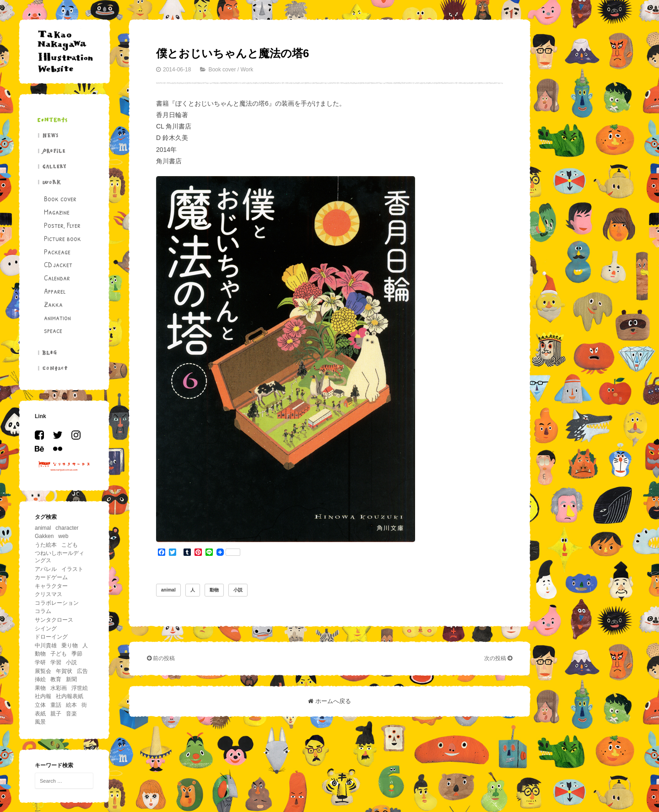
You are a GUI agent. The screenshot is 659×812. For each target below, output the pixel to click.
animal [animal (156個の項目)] (43, 528)
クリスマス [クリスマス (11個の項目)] (49, 594)
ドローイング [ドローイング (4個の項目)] (51, 637)
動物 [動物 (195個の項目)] (40, 654)
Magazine (57, 212)
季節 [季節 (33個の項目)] (77, 654)
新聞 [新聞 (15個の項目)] (71, 679)
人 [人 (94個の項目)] (85, 645)
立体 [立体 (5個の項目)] (40, 705)
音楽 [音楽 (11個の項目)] (71, 714)
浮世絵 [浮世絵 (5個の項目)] (80, 688)
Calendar (57, 278)
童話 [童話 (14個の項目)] (56, 705)
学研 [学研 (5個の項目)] (40, 662)
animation (57, 317)
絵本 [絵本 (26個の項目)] (71, 705)
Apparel (55, 291)
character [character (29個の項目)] (67, 528)
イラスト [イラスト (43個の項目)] (72, 569)
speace (53, 330)
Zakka (53, 304)
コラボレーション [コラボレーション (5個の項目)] (57, 603)
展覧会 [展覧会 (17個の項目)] (43, 671)
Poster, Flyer (62, 225)
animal (168, 590)
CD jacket (58, 264)
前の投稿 (161, 658)
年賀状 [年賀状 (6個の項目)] (64, 671)
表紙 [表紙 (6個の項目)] (40, 714)
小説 (238, 590)
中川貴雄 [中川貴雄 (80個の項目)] (46, 645)
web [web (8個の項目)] (63, 536)
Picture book (62, 238)
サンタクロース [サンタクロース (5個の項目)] (54, 620)
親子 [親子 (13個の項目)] (56, 714)
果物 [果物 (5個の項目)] (40, 688)
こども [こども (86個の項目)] (70, 545)
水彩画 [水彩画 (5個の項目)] (59, 688)
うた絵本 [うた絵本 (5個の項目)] (46, 545)
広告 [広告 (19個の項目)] (82, 671)
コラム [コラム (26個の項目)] (43, 611)
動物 (214, 590)
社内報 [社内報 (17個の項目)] (43, 696)
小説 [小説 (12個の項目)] (71, 662)
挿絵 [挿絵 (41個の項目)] (40, 679)
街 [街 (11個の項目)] (84, 705)
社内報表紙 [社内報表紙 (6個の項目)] (70, 696)
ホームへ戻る (329, 701)
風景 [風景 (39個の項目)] (40, 722)
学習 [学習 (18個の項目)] (56, 662)
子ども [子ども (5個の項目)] (59, 654)
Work (247, 70)
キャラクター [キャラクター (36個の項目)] (51, 586)
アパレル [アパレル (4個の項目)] (46, 569)
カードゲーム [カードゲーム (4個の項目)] (51, 577)
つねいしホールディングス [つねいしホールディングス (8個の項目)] (59, 557)
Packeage (57, 252)
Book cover (60, 199)
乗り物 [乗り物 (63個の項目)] (70, 645)
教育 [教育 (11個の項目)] (56, 679)
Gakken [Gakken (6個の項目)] (44, 536)
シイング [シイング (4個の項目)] (46, 629)
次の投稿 (498, 658)
